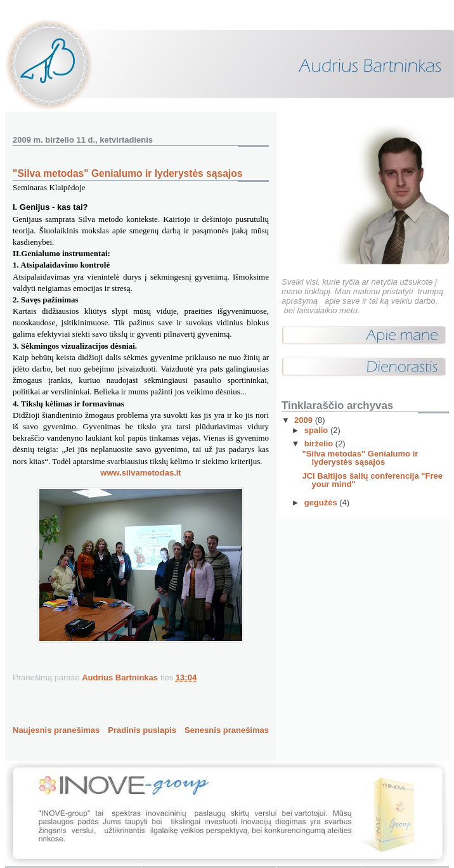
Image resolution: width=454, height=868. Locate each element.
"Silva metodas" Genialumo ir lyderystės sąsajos (360, 458)
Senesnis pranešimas (227, 730)
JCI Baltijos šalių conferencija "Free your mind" (372, 480)
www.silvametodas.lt (140, 473)
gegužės (322, 502)
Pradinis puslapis (142, 730)
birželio (320, 444)
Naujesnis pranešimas (56, 730)
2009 (305, 420)
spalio (317, 430)
